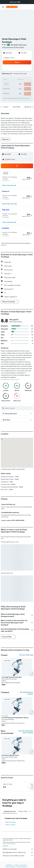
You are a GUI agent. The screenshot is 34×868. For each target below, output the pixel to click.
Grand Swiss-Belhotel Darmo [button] (10, 755)
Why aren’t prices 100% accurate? (18, 856)
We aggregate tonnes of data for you (18, 852)
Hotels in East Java (22, 867)
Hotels (17, 865)
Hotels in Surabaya (10, 825)
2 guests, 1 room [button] (9, 58)
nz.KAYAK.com (9, 865)
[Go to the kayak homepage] (12, 7)
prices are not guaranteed (9, 844)
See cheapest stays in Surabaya (27, 693)
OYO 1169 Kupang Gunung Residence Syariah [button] (15, 718)
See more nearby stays (26, 655)
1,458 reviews (22, 45)
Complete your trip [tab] (10, 811)
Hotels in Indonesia (10, 867)
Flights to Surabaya (10, 822)
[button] (32, 2)
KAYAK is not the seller (18, 849)
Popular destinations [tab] (25, 811)
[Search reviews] (18, 408)
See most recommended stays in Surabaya (26, 732)
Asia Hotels (23, 865)
